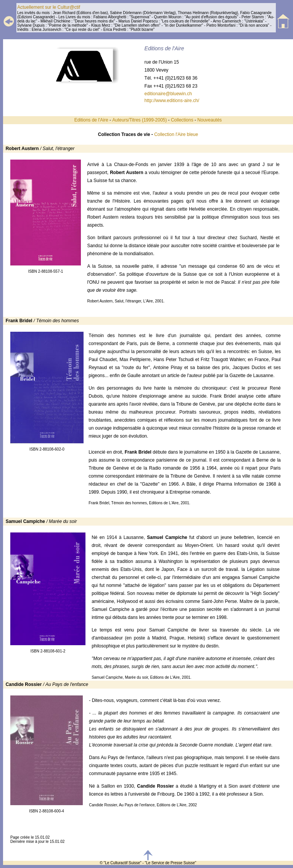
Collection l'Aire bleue (176, 134)
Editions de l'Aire (91, 120)
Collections (182, 120)
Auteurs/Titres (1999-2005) (140, 120)
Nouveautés (209, 120)
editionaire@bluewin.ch (168, 94)
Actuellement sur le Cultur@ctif (49, 7)
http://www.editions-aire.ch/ (172, 101)
